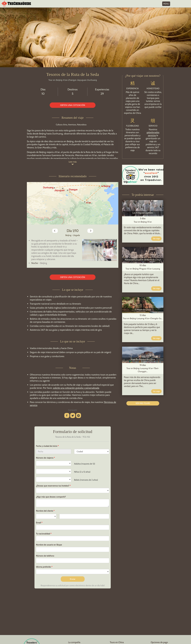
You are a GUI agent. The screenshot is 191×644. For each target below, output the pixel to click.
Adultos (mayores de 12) (85, 464)
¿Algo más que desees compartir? (51, 497)
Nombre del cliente (45, 511)
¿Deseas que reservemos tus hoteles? (53, 486)
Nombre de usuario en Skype (49, 545)
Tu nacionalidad (43, 534)
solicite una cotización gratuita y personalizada (76, 388)
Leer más (73, 163)
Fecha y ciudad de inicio (47, 446)
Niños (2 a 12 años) (82, 472)
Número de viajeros (45, 458)
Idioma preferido (43, 567)
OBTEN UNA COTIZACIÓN (73, 105)
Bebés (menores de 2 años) (86, 480)
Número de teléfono (45, 556)
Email (38, 523)
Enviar (73, 579)
